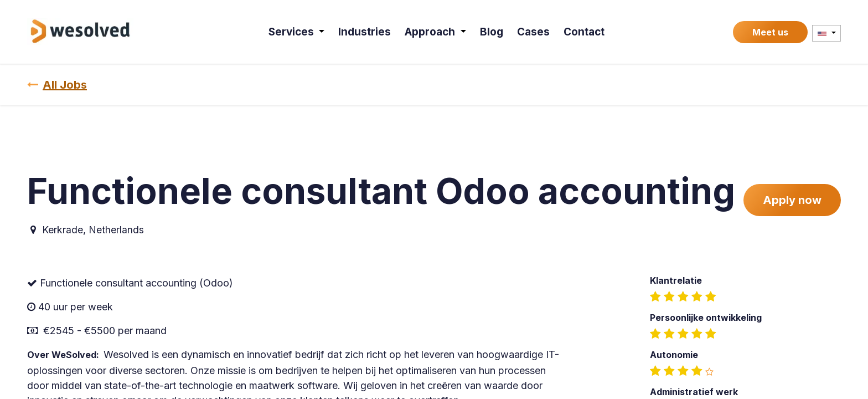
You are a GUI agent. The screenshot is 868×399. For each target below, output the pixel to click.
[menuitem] (298, 32)
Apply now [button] (792, 200)
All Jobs (57, 85)
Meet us (770, 32)
